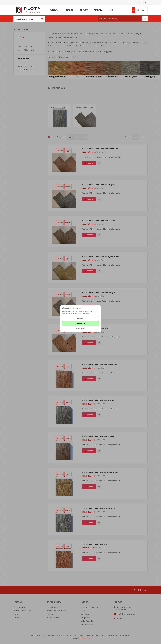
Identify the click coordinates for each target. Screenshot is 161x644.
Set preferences (80, 329)
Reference (69, 10)
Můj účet (144, 2)
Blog (111, 10)
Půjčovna (54, 10)
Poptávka (98, 10)
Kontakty (83, 10)
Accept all (80, 324)
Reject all (80, 318)
